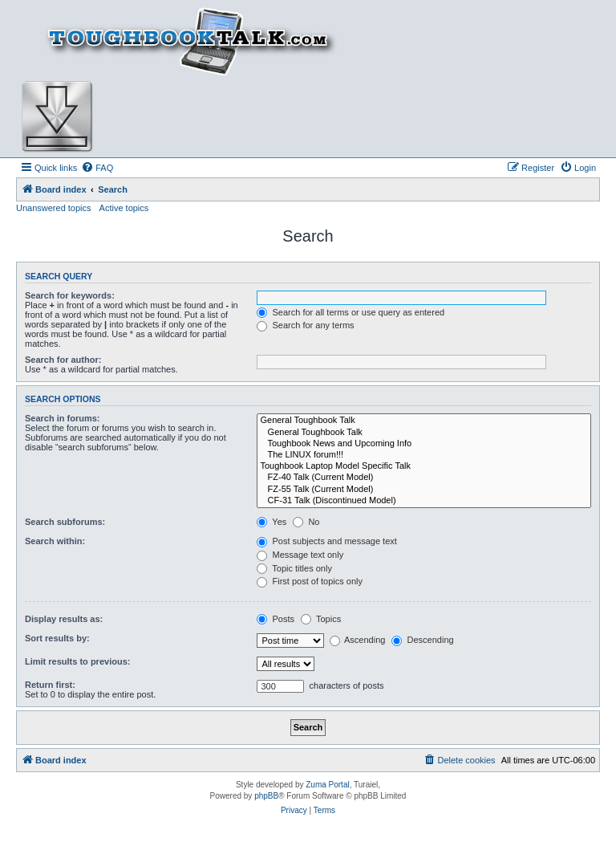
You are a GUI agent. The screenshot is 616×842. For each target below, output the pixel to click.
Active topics (124, 208)
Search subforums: (65, 522)
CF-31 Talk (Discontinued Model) (424, 501)
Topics (321, 619)
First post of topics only (310, 581)
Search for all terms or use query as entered (351, 312)
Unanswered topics (54, 208)
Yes (272, 522)
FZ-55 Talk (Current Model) (424, 490)
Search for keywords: (70, 295)
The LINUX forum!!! (424, 455)
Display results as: (64, 619)
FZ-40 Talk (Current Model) (424, 478)
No (306, 522)
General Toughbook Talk (424, 421)
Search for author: (63, 360)
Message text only (300, 555)
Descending (422, 640)
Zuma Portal (327, 785)
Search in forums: (63, 418)
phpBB (266, 796)
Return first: (50, 685)
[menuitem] (97, 168)
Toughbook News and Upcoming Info (424, 444)
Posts (276, 619)
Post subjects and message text (326, 541)
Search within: (55, 541)
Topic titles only (294, 568)
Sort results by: (57, 638)
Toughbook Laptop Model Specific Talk (424, 466)
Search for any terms (305, 325)
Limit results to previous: (77, 661)
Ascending (358, 640)
